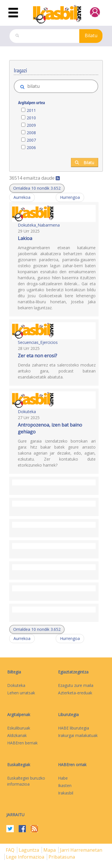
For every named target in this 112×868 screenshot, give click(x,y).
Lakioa (25, 238)
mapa (50, 850)
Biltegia (14, 672)
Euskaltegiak (19, 765)
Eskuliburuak (19, 728)
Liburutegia (68, 715)
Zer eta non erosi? (37, 356)
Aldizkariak (17, 735)
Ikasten (65, 785)
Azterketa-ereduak (75, 693)
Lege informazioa (26, 857)
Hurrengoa (70, 197)
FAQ (11, 850)
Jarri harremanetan (81, 850)
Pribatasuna (62, 857)
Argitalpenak (19, 715)
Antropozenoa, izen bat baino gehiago (50, 428)
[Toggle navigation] (13, 13)
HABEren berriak (22, 743)
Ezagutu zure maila (76, 685)
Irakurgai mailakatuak (78, 735)
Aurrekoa (22, 197)
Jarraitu (15, 815)
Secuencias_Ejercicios (38, 342)
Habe (63, 778)
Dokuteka (27, 412)
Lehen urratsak (21, 693)
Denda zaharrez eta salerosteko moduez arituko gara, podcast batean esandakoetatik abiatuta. (57, 371)
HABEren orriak (72, 765)
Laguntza (29, 850)
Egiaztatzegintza (73, 672)
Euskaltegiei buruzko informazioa (26, 781)
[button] (37, 188)
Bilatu (91, 35)
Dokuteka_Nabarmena (39, 225)
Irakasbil (66, 793)
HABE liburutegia (74, 728)
